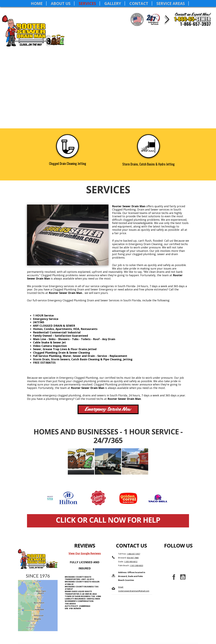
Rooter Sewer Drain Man (35, 34)
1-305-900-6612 (131, 562)
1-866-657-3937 (133, 554)
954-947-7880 (133, 558)
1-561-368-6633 (136, 565)
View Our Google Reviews (85, 553)
